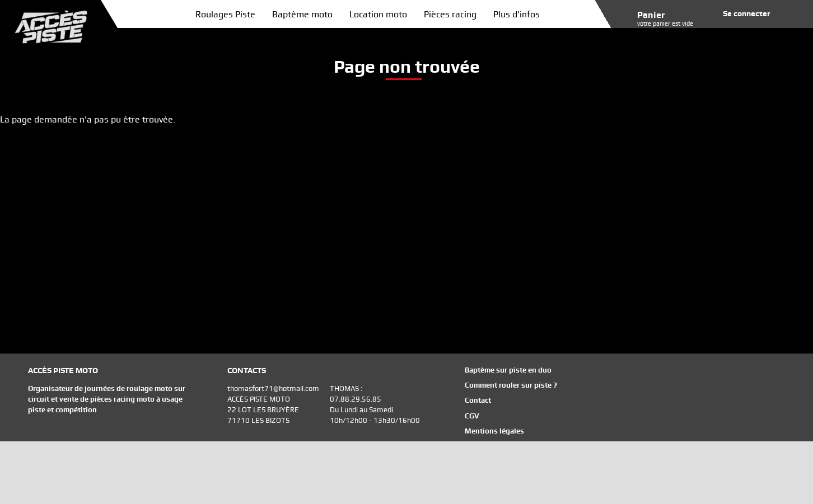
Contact (478, 400)
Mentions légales (494, 431)
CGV (472, 416)
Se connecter (747, 13)
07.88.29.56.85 (356, 399)
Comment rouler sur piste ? (511, 385)
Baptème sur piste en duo (508, 370)
